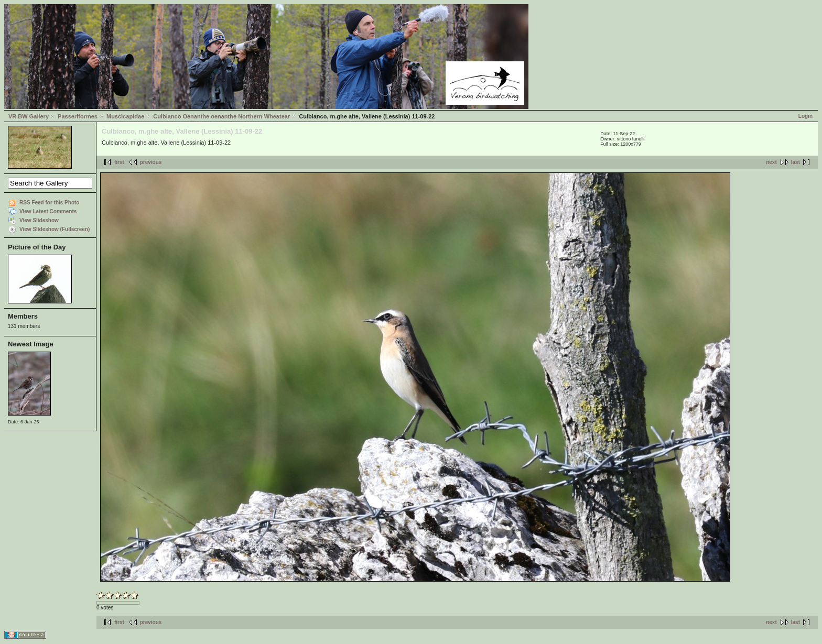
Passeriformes (78, 116)
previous (151, 162)
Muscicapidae (125, 116)
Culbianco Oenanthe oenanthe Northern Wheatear (221, 116)
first (119, 162)
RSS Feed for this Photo (49, 203)
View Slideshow (39, 220)
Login (805, 116)
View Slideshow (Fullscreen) (55, 229)
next (771, 162)
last (796, 162)
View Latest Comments (48, 211)
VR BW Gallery (29, 116)
